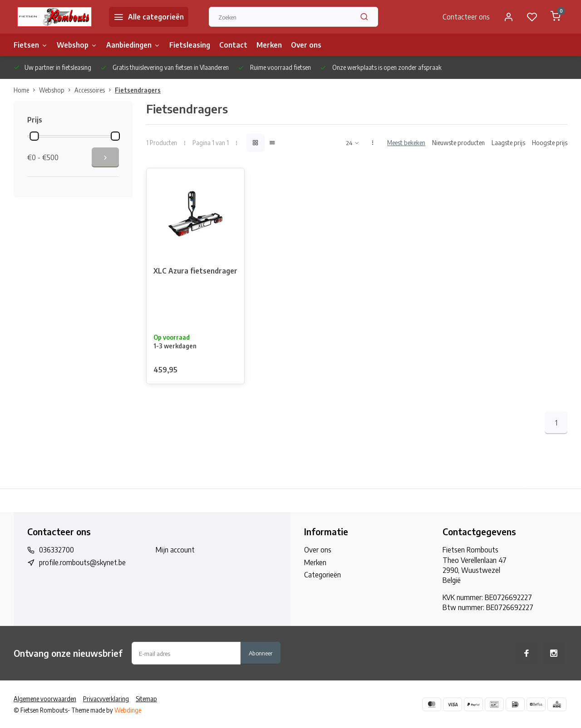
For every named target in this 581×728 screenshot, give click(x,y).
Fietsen (31, 45)
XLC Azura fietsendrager (195, 271)
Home (26, 90)
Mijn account (175, 550)
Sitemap (146, 699)
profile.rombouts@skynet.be (82, 562)
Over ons (306, 45)
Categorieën (323, 575)
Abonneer (261, 653)
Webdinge (128, 710)
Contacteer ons (466, 17)
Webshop (77, 45)
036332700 (57, 550)
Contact (233, 45)
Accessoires (95, 90)
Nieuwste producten (458, 143)
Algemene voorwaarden (45, 699)
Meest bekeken (406, 143)
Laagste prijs (508, 143)
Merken (269, 45)
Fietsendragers (138, 90)
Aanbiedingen (133, 45)
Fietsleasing (190, 45)
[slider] (34, 136)
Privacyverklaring (106, 699)
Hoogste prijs (550, 143)
